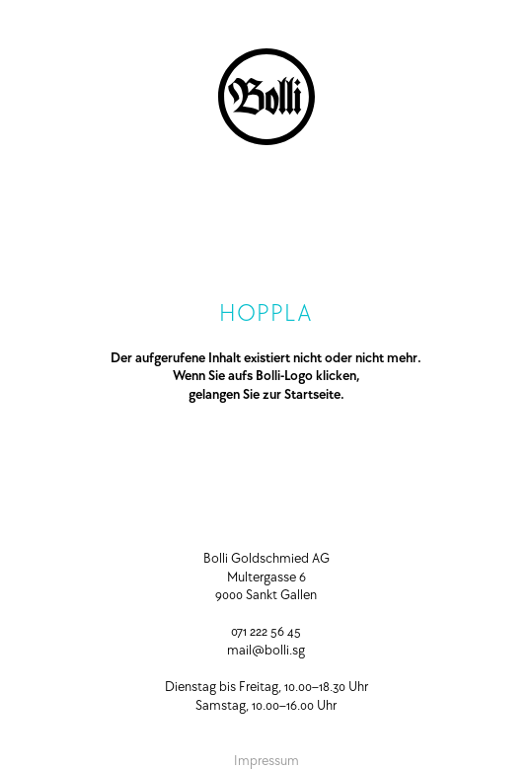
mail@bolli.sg (266, 650)
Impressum (266, 760)
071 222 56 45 (266, 631)
